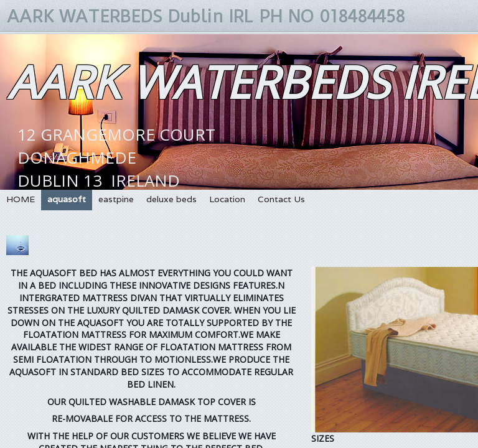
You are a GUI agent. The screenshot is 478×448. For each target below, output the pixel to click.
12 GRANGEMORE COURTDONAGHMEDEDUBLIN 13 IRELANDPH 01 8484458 (116, 180)
